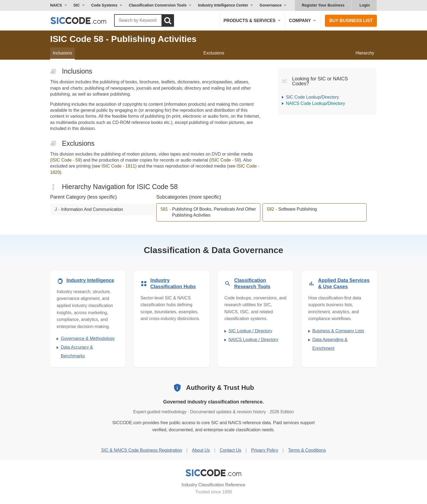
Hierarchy (365, 53)
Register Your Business (323, 5)
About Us (201, 450)
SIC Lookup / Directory (250, 331)
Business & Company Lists (338, 331)
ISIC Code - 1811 (118, 166)
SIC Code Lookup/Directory (312, 97)
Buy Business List (351, 21)
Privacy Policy (265, 450)
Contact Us (231, 450)
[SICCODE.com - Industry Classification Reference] (213, 473)
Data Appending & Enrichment (330, 344)
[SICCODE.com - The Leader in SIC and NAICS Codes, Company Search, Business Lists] (84, 21)
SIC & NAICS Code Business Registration (142, 450)
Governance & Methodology (88, 338)
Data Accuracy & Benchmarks (77, 352)
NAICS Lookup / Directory (253, 340)
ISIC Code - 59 (66, 160)
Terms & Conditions (307, 450)
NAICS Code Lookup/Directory (315, 103)
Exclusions (214, 53)
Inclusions (62, 53)
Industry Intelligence (90, 280)
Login (365, 5)
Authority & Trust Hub (220, 388)
